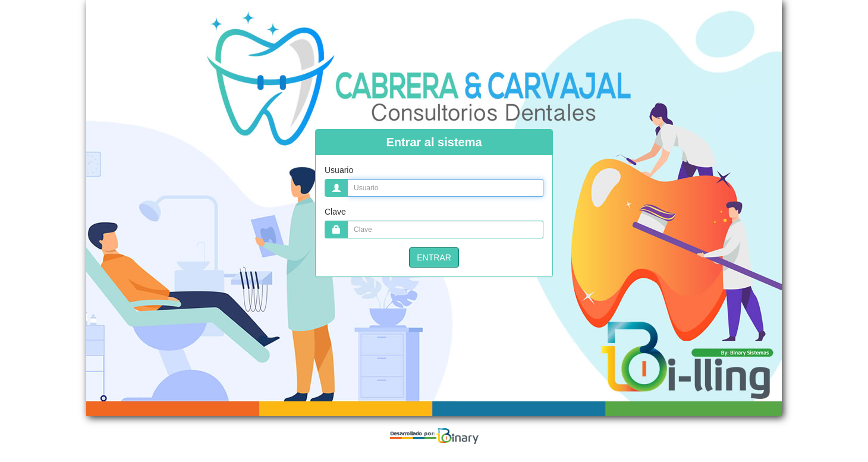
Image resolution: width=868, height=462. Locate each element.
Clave (335, 212)
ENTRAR (434, 257)
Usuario (339, 170)
